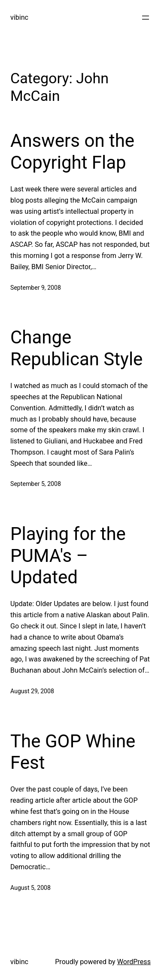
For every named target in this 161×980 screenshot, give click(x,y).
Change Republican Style (76, 348)
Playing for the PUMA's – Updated (68, 555)
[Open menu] (146, 18)
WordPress (134, 962)
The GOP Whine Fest (73, 752)
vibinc (19, 17)
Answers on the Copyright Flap (72, 151)
